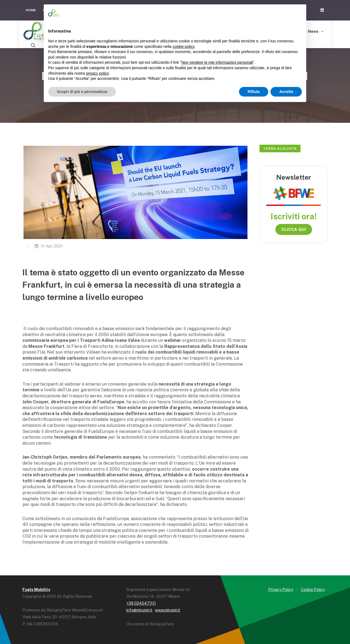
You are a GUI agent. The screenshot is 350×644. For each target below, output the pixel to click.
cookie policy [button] (183, 46)
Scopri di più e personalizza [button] (82, 92)
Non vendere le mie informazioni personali (217, 62)
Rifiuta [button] (254, 92)
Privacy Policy (281, 590)
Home (31, 10)
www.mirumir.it (168, 610)
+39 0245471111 (141, 603)
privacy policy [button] (97, 73)
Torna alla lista (280, 148)
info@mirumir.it (139, 610)
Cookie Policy (313, 590)
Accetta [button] (286, 92)
